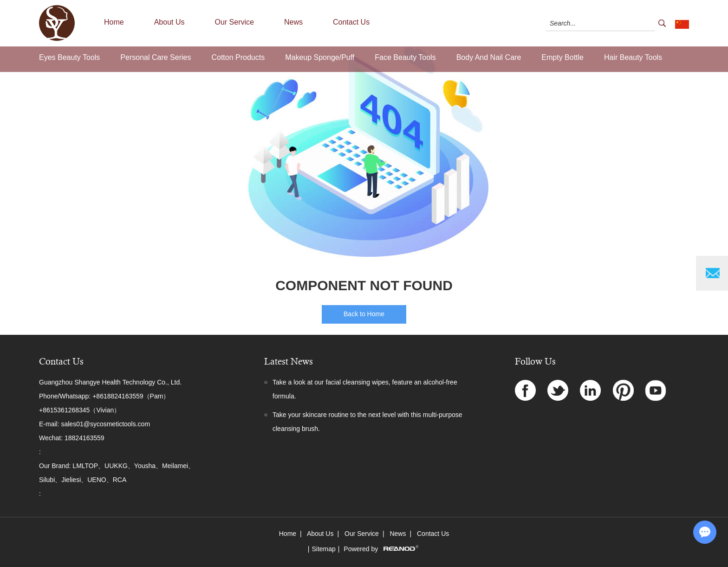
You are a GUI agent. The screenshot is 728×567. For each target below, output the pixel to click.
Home (114, 22)
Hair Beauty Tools (633, 57)
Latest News (289, 362)
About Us (169, 22)
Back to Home (364, 314)
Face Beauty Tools (405, 57)
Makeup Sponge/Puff (320, 57)
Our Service (234, 22)
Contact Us (351, 22)
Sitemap (323, 549)
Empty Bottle (562, 57)
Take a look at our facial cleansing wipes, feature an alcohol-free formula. (365, 389)
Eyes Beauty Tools (69, 57)
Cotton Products (238, 57)
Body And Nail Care (489, 57)
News (293, 22)
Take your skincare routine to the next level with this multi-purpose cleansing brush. (367, 422)
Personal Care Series (156, 57)
